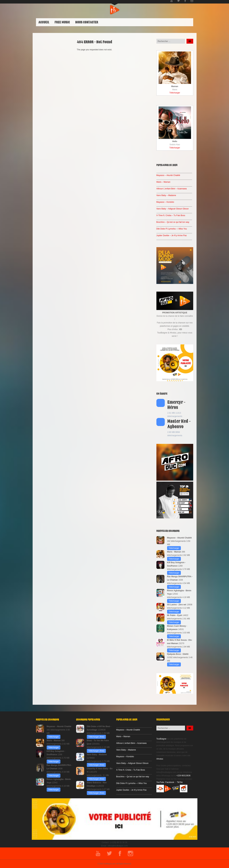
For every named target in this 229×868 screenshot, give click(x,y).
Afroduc (160, 759)
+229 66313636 (184, 776)
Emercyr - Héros (176, 405)
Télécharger (175, 93)
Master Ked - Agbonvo (179, 424)
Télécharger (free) (96, 737)
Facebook (170, 782)
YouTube (160, 782)
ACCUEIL (44, 22)
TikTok (180, 782)
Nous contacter (87, 22)
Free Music (62, 22)
